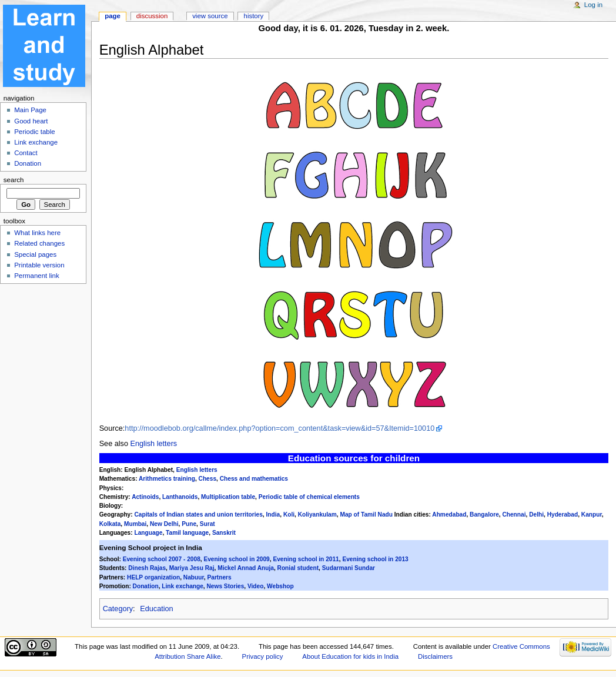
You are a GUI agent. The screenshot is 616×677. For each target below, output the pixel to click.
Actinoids (145, 497)
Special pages (35, 254)
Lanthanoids (180, 497)
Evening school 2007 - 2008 (162, 559)
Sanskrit (224, 533)
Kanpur (592, 515)
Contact (26, 153)
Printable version (39, 265)
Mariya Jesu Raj (192, 568)
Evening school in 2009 (236, 559)
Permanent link (36, 276)
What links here (37, 233)
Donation (146, 586)
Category (118, 609)
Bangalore (484, 515)
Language (148, 533)
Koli (289, 515)
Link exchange (183, 586)
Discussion (152, 16)
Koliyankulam (317, 515)
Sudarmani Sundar (349, 568)
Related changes (39, 243)
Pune (189, 524)
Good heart (31, 121)
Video (255, 586)
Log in (593, 5)
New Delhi (164, 524)
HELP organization (153, 577)
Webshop (280, 586)
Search (14, 180)
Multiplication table (228, 497)
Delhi (536, 515)
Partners (219, 577)
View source (210, 16)
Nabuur (194, 577)
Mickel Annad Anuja (246, 568)
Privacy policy (263, 656)
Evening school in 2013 (375, 559)
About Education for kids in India (350, 656)
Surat (207, 524)
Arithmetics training (167, 479)
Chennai (514, 515)
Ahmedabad (449, 515)
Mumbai (135, 524)
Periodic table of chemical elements (309, 497)
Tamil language (187, 533)
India (273, 515)
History (254, 16)
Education (156, 609)
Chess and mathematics (254, 479)
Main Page (30, 110)
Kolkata (110, 524)
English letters (154, 444)
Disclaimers (435, 656)
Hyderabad (563, 515)
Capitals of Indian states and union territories (198, 515)
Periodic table (34, 132)
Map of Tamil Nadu (366, 515)
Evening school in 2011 (306, 559)
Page (113, 16)
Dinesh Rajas (147, 568)
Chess (207, 479)
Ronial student (298, 568)
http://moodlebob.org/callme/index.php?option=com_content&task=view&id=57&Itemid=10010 (279, 428)
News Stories (226, 586)
